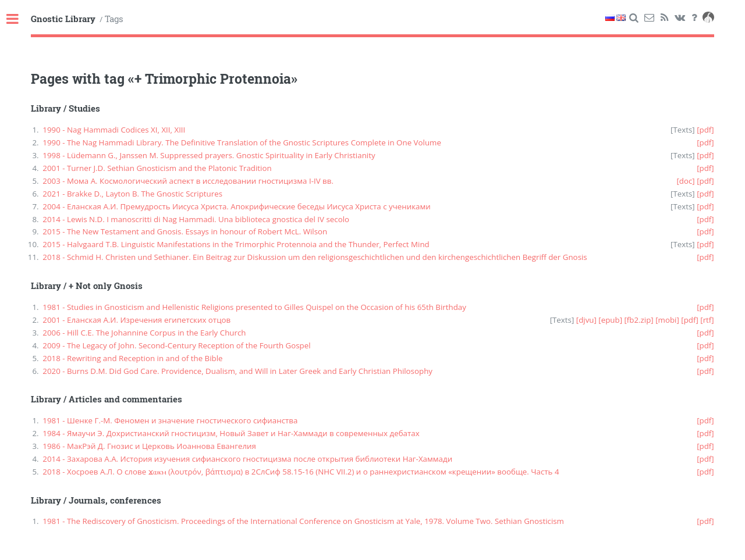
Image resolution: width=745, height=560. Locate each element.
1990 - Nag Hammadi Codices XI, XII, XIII (114, 130)
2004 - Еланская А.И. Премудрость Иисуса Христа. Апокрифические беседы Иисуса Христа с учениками (236, 206)
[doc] (685, 181)
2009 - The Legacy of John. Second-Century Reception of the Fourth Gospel (176, 345)
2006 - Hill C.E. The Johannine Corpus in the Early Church (144, 333)
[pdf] (705, 130)
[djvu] (586, 320)
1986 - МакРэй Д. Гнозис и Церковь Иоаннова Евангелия (149, 446)
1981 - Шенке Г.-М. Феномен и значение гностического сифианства (170, 420)
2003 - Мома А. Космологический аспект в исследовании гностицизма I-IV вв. (188, 181)
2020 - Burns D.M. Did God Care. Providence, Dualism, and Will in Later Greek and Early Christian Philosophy (237, 371)
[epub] (610, 320)
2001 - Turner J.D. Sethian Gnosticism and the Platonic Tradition (157, 168)
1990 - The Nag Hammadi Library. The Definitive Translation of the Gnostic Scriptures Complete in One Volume (242, 142)
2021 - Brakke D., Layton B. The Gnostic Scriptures (132, 194)
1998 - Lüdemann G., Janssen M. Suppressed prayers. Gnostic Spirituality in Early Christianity (209, 155)
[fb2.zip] (638, 320)
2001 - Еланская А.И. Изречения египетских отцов (136, 320)
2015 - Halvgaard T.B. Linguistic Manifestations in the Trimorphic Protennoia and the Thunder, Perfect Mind (236, 244)
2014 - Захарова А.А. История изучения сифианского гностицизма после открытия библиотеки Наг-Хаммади (247, 459)
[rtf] (707, 320)
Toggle (19, 19)
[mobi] (667, 320)
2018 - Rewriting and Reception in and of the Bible (132, 358)
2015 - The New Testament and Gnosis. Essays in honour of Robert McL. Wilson (185, 231)
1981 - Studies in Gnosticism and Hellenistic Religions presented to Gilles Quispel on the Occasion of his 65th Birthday (254, 307)
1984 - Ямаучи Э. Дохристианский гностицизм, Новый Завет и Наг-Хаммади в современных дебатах (231, 433)
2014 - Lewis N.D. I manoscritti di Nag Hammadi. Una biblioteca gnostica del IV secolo (196, 219)
